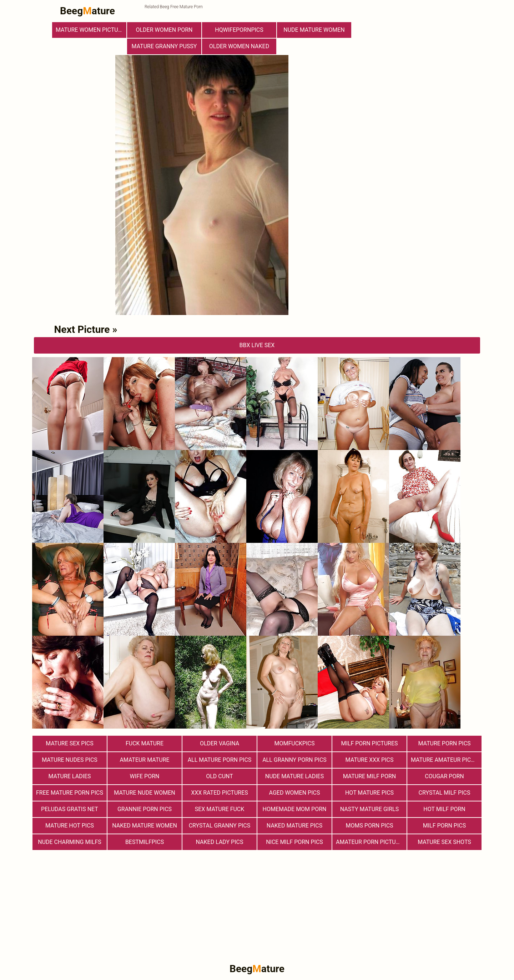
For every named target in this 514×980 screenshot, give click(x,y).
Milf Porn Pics (444, 826)
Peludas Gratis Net (70, 809)
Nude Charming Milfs (70, 842)
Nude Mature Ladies (294, 776)
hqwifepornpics (239, 30)
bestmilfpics (145, 842)
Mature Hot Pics (70, 826)
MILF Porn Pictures (369, 743)
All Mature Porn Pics (220, 760)
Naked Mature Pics (294, 826)
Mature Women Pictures (91, 30)
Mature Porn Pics (444, 743)
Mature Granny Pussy (164, 46)
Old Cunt (220, 776)
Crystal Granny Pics (220, 826)
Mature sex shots (444, 842)
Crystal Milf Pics (445, 793)
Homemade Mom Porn (295, 809)
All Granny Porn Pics (294, 760)
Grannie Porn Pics (145, 809)
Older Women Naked (239, 46)
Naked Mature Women (145, 826)
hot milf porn (444, 809)
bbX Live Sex (257, 345)
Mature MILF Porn (370, 776)
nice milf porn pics (294, 842)
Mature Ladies (69, 776)
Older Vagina (220, 743)
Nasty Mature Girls (369, 809)
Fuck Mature (145, 743)
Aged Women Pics (295, 793)
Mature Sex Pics (69, 743)
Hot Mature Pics (369, 793)
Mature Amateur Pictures (446, 760)
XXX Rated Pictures (219, 793)
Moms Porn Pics (369, 826)
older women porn (164, 30)
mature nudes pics (70, 760)
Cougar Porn (444, 776)
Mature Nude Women (144, 793)
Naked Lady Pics (220, 842)
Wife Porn (145, 776)
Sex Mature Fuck (220, 809)
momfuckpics (295, 743)
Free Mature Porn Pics (70, 793)
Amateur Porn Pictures (371, 842)
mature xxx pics (370, 760)
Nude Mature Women (314, 30)
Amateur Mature (144, 760)
